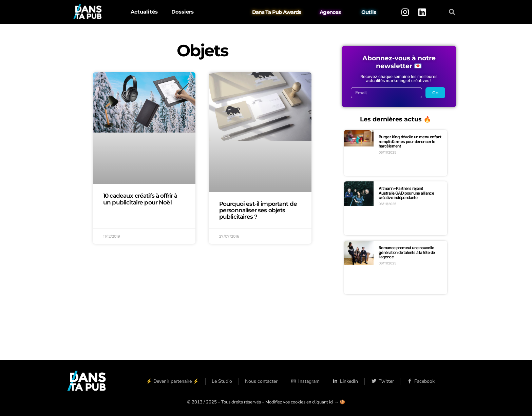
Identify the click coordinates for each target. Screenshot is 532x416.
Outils (369, 12)
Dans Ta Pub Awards (277, 12)
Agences (330, 12)
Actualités (144, 12)
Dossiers (183, 12)
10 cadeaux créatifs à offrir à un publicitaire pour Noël (140, 199)
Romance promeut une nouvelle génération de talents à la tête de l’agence (407, 252)
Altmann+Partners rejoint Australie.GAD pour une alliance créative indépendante (406, 193)
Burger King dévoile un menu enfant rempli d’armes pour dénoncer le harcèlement (410, 141)
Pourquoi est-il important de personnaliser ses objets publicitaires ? (258, 210)
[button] (452, 12)
